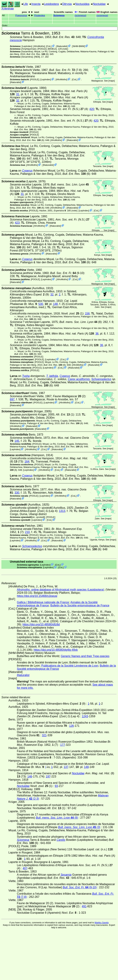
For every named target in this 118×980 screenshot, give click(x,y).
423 (17, 223)
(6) (38, 54)
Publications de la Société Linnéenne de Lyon (70, 666)
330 (17, 493)
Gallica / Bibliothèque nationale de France (43, 602)
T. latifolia (52, 376)
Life (26, 4)
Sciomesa (59, 15)
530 (41, 304)
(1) (72, 313)
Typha (26, 376)
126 (71, 726)
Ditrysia (67, 4)
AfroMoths (39, 46)
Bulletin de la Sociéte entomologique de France (80, 605)
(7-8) (65, 70)
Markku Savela (102, 923)
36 (97, 334)
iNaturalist (62, 46)
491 (84, 906)
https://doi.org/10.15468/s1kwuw (37, 596)
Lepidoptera (51, 4)
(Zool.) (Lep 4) (49, 509)
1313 (62, 511)
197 (48, 776)
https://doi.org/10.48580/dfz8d (41, 624)
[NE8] (37, 57)
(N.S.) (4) (69, 109)
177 (63, 745)
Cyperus (27, 171)
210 (27, 532)
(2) (69, 396)
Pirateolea (39, 15)
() (80, 15)
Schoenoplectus (101, 379)
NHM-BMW (79, 46)
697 (12, 399)
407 (25, 868)
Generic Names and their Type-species (85, 656)
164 (27, 461)
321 (44, 735)
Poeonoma (21, 15)
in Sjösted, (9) (43, 293)
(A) (73, 334)
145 (17, 441)
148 (55, 304)
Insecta (36, 4)
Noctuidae (99, 4)
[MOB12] (52, 49)
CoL (49, 46)
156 (87, 313)
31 (18, 94)
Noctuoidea (82, 4)
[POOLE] (42, 49)
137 (66, 767)
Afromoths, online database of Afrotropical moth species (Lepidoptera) (60, 590)
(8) (81, 322)
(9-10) (67, 273)
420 (92, 109)
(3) (79, 827)
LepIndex (27, 46)
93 (56, 786)
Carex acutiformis (79, 379)
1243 (85, 716)
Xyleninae (8, 9)
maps (112, 81)
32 (18, 101)
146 (30, 776)
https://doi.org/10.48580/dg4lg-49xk (56, 650)
